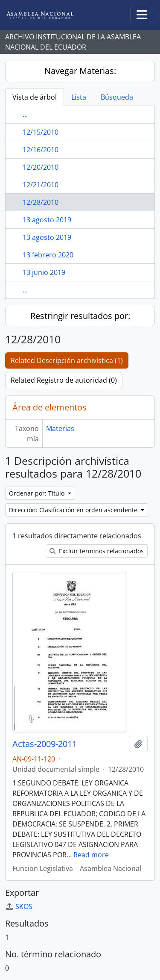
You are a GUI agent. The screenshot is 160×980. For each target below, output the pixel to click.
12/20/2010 (41, 167)
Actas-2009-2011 (45, 744)
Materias (60, 428)
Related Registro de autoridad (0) (64, 380)
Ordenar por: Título (38, 493)
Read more (91, 855)
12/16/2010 (41, 150)
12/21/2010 (41, 185)
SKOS (19, 906)
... (25, 115)
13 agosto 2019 (47, 220)
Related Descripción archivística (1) (67, 360)
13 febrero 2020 (48, 255)
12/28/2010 (41, 202)
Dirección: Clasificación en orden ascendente (74, 510)
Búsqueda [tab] (117, 97)
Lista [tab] (79, 97)
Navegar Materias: (80, 71)
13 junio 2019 (44, 272)
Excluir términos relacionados (97, 551)
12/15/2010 (41, 132)
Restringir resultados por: (80, 316)
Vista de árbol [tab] (35, 97)
